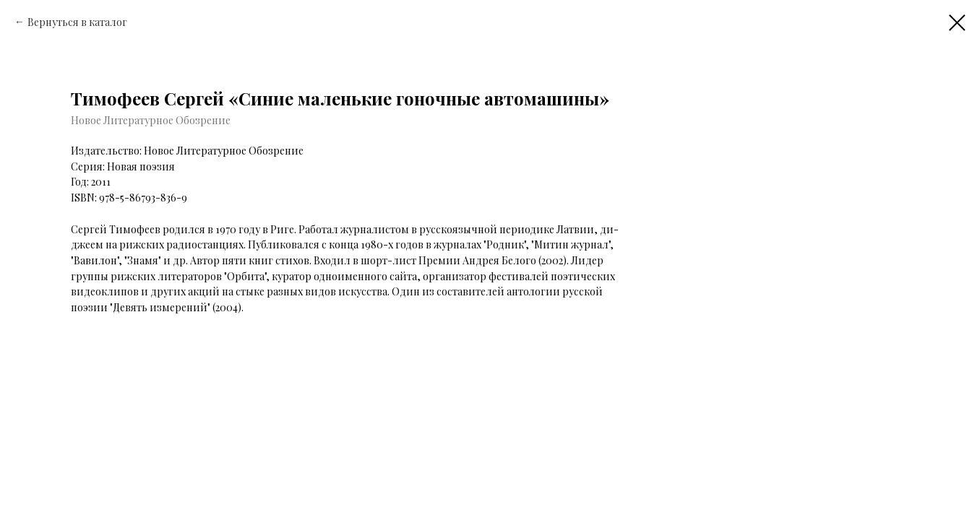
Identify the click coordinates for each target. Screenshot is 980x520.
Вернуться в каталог (77, 22)
